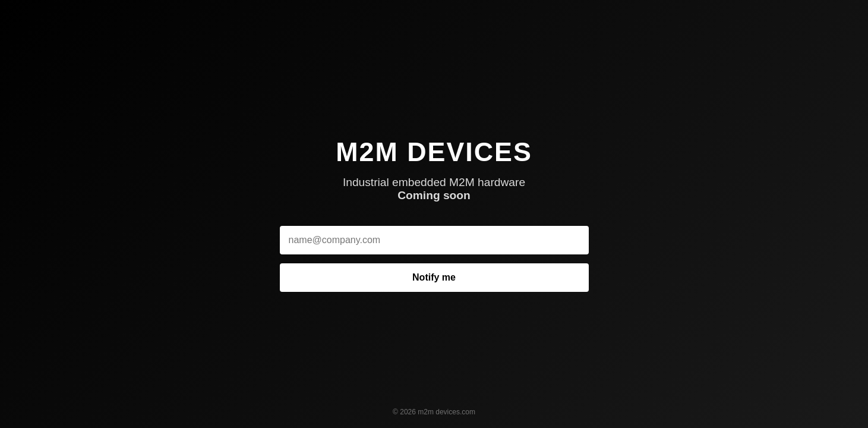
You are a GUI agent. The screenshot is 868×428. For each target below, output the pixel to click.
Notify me (434, 277)
